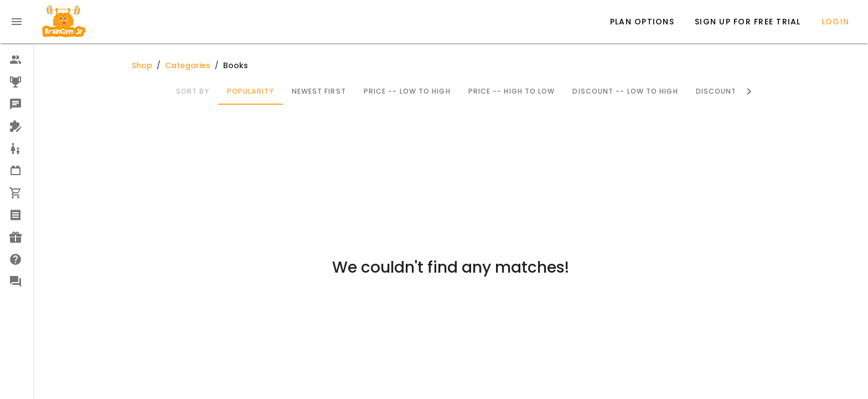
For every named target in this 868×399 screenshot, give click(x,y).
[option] (17, 60)
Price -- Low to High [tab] (407, 91)
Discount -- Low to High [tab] (625, 91)
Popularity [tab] (250, 91)
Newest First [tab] (318, 91)
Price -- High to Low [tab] (511, 91)
